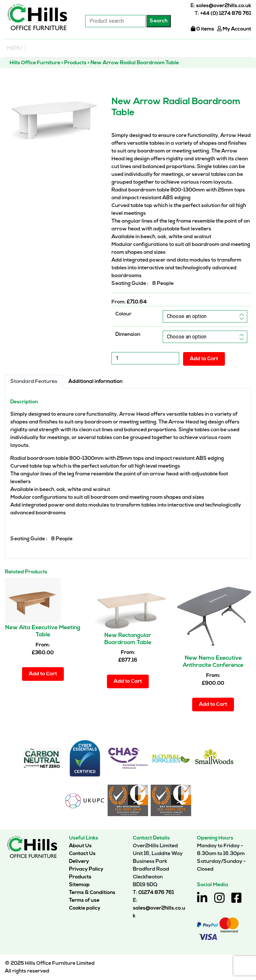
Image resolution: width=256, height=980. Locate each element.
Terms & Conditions (92, 893)
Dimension (128, 335)
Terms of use (84, 900)
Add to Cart (204, 359)
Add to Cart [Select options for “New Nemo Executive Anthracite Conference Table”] (213, 704)
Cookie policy (85, 908)
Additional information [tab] (95, 382)
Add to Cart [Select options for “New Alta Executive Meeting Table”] (43, 674)
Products (80, 877)
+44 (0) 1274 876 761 (226, 14)
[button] (14, 48)
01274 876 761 (156, 893)
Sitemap (79, 885)
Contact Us (82, 854)
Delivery (79, 862)
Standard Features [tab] (34, 382)
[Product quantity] (145, 358)
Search (159, 21)
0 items (203, 29)
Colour (123, 314)
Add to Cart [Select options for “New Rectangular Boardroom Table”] (128, 681)
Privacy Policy (86, 869)
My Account (234, 29)
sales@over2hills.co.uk (224, 6)
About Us (80, 846)
